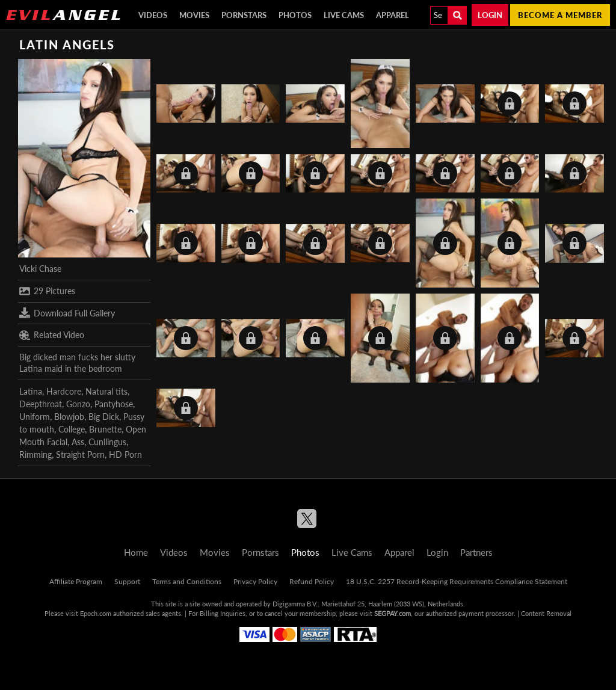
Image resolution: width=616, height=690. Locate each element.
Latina (31, 391)
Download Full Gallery (67, 313)
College (72, 429)
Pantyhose (114, 404)
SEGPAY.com (393, 613)
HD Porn (125, 454)
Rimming (35, 454)
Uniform (35, 417)
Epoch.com (96, 613)
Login (490, 15)
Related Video (52, 335)
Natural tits (106, 391)
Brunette (105, 429)
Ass (78, 442)
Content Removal (546, 613)
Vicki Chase (40, 269)
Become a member (560, 15)
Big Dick (104, 417)
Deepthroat (41, 404)
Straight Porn (80, 454)
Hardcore (64, 391)
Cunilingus (107, 442)
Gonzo (78, 404)
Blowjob (69, 417)
